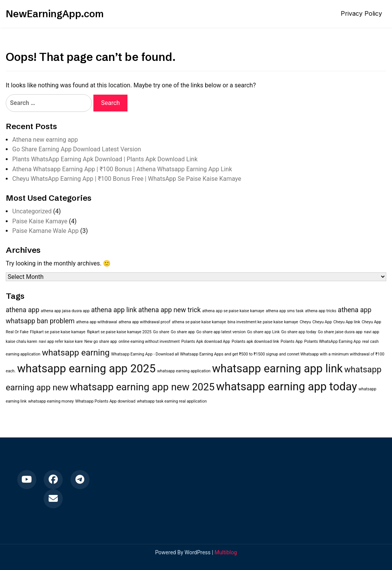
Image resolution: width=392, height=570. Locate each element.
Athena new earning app (45, 140)
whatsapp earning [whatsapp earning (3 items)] (76, 352)
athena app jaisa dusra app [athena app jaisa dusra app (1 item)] (65, 311)
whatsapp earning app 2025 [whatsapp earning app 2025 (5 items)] (87, 369)
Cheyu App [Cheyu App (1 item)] (322, 322)
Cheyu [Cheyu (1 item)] (305, 322)
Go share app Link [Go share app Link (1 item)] (264, 332)
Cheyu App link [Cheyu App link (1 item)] (347, 322)
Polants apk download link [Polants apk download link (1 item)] (255, 342)
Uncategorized (32, 211)
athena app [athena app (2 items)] (23, 310)
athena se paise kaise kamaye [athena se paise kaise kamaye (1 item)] (199, 322)
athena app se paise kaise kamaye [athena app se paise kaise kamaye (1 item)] (233, 311)
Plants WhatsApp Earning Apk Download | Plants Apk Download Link (105, 159)
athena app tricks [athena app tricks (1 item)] (321, 311)
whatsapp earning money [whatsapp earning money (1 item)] (51, 401)
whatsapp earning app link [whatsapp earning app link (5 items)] (277, 369)
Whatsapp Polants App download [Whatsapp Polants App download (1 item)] (105, 401)
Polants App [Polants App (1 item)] (292, 342)
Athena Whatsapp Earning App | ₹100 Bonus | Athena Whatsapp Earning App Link (122, 169)
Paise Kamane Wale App (45, 231)
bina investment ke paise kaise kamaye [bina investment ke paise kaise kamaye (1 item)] (263, 322)
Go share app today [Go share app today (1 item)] (299, 332)
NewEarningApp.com (55, 14)
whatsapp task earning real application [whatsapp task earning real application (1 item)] (172, 401)
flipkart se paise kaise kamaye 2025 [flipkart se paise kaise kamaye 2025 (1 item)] (119, 332)
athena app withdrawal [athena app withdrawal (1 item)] (97, 322)
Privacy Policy (361, 13)
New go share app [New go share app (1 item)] (100, 342)
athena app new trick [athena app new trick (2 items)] (169, 310)
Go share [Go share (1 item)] (161, 332)
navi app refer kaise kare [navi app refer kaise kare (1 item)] (61, 342)
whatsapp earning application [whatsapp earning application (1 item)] (184, 371)
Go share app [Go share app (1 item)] (183, 332)
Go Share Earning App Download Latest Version (77, 149)
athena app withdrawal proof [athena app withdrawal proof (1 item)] (145, 322)
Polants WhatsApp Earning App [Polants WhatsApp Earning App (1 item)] (333, 342)
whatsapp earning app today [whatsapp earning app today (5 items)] (286, 387)
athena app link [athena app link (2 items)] (114, 310)
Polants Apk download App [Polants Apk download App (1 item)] (206, 342)
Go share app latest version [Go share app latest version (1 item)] (221, 332)
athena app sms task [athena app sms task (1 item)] (285, 311)
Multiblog (225, 552)
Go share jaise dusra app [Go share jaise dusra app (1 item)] (340, 332)
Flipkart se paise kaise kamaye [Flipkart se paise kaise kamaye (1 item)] (58, 332)
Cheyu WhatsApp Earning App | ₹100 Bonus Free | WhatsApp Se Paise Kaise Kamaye (127, 179)
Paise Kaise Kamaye (40, 221)
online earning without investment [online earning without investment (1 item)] (149, 342)
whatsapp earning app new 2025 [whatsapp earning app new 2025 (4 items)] (142, 387)
